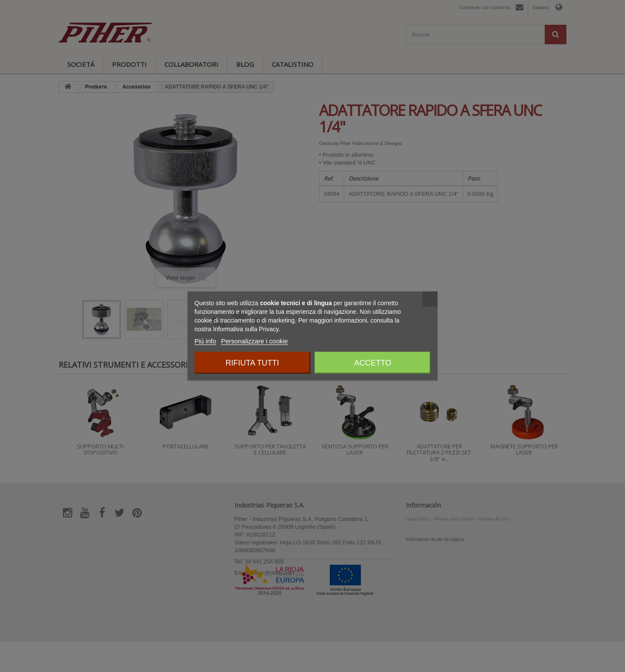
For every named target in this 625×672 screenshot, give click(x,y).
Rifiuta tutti (252, 363)
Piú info (205, 341)
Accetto (373, 363)
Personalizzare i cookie (254, 341)
